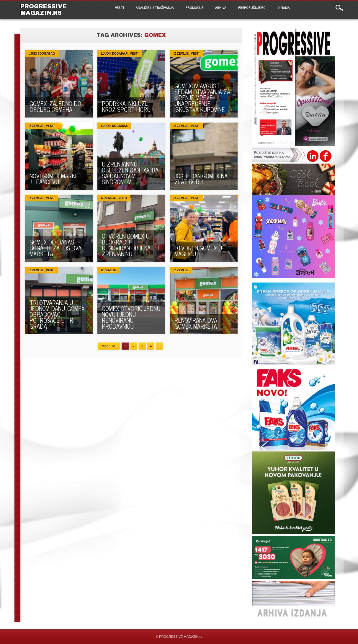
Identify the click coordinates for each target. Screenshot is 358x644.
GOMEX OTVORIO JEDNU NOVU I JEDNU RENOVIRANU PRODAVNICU (131, 317)
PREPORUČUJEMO (252, 7)
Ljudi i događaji (42, 54)
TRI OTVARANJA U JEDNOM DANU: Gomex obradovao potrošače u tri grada (57, 314)
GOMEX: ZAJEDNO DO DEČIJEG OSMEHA (55, 106)
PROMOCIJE (194, 7)
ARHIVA (221, 7)
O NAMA (284, 7)
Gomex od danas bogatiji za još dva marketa (55, 248)
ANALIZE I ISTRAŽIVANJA (155, 7)
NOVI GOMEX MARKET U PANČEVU (56, 179)
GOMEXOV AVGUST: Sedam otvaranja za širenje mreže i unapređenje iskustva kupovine (202, 98)
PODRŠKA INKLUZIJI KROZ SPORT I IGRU (126, 106)
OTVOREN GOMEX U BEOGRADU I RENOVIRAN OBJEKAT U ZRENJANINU (130, 245)
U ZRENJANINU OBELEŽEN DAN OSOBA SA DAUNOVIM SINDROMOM (130, 173)
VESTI (120, 7)
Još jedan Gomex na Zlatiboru (201, 179)
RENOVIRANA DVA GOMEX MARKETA (196, 323)
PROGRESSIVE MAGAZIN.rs (44, 9)
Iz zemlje (181, 54)
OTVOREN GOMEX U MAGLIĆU (198, 251)
